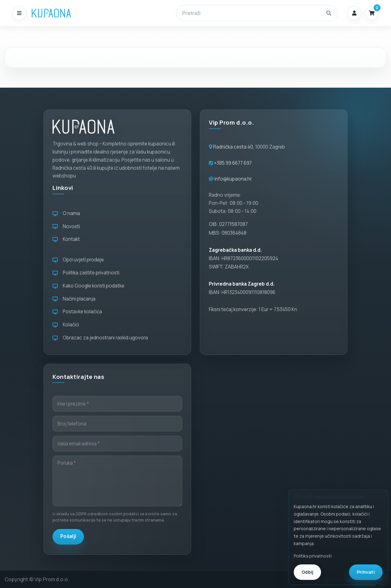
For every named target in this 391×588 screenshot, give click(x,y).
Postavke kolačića (77, 312)
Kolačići (66, 325)
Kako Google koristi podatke (88, 286)
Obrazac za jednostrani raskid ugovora (100, 338)
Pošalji (68, 536)
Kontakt (66, 239)
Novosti (66, 226)
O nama (66, 213)
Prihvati (366, 572)
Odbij (307, 572)
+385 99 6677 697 (232, 163)
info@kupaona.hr (233, 179)
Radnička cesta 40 (233, 147)
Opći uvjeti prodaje (78, 260)
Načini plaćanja (74, 299)
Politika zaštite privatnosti (86, 273)
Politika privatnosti (313, 556)
